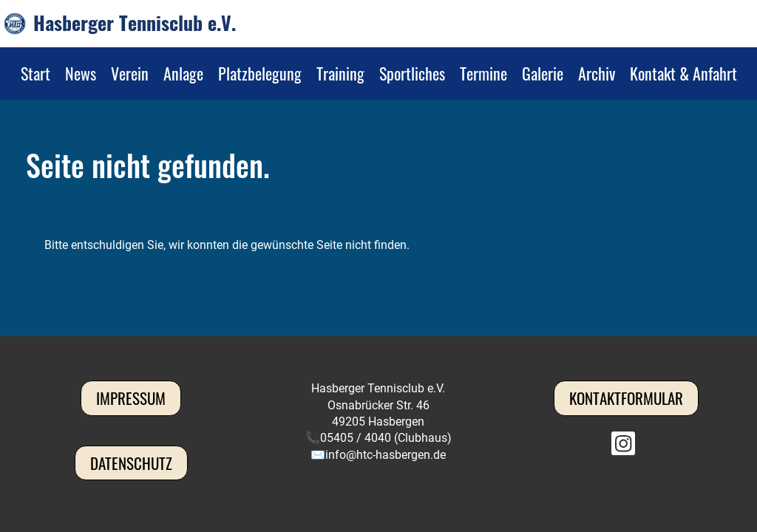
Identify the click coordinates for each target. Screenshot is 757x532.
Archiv (597, 73)
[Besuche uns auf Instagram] (623, 447)
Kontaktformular (626, 398)
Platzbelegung (260, 73)
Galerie (543, 73)
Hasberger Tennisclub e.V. (135, 23)
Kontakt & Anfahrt (683, 73)
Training (340, 73)
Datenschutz (131, 463)
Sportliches (412, 73)
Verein (130, 73)
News (81, 73)
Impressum (131, 398)
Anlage (183, 73)
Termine (483, 73)
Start (35, 73)
